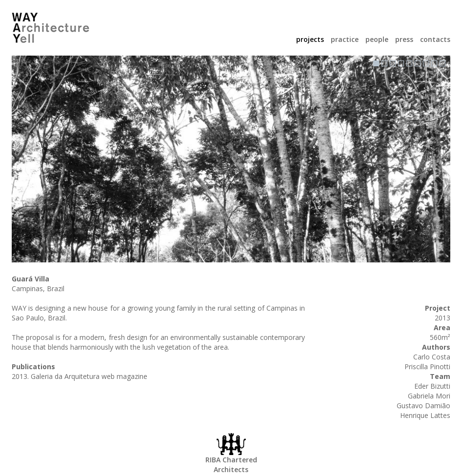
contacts (435, 39)
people (378, 39)
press (405, 39)
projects (311, 39)
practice (346, 39)
